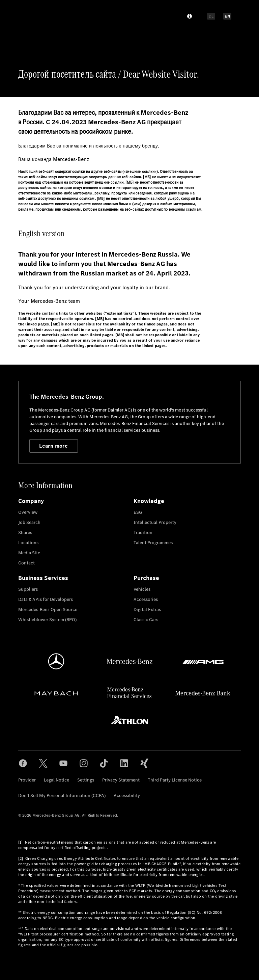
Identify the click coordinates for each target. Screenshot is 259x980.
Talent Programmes (153, 543)
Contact (26, 563)
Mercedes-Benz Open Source (48, 610)
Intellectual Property (155, 522)
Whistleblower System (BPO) (47, 620)
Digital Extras (147, 610)
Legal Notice (56, 780)
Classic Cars (146, 620)
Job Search (29, 522)
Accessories (146, 599)
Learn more (53, 446)
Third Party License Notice (175, 780)
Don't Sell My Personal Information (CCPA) (62, 796)
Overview (28, 512)
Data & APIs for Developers (46, 599)
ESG (138, 512)
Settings (86, 780)
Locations (28, 543)
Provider (27, 780)
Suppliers (28, 589)
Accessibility (127, 796)
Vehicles (142, 589)
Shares (25, 533)
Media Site (29, 553)
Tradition (143, 533)
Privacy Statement (121, 780)
